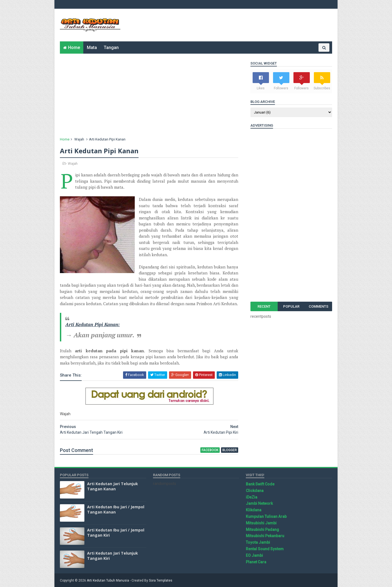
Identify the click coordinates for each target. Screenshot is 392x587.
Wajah (79, 139)
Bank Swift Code (260, 484)
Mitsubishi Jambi (261, 523)
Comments (318, 306)
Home (74, 48)
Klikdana (254, 510)
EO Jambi (254, 555)
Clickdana (255, 491)
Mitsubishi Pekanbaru (265, 536)
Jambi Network (259, 503)
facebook (210, 450)
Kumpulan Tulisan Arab (266, 516)
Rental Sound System (265, 549)
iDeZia (252, 497)
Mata (92, 48)
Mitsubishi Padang (262, 530)
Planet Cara (256, 562)
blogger (230, 450)
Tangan (111, 48)
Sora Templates (161, 580)
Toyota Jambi (258, 542)
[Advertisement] (233, 25)
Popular (291, 306)
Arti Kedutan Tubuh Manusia (108, 580)
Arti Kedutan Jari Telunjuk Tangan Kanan (113, 486)
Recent (264, 306)
